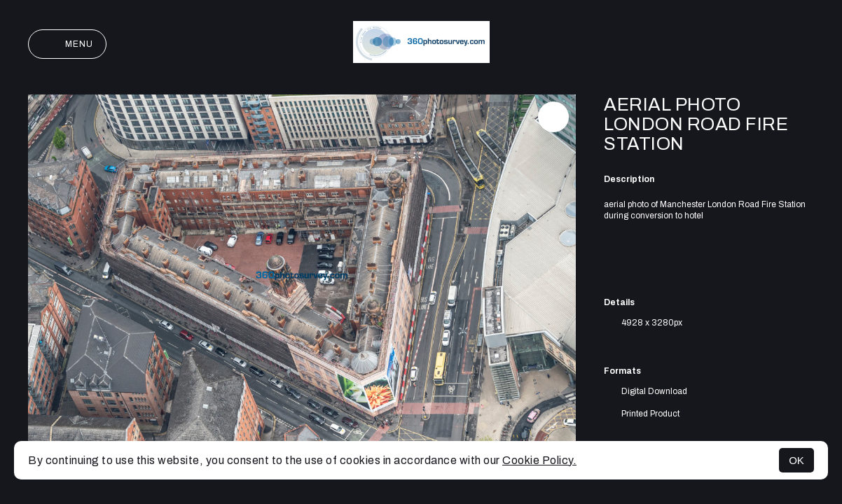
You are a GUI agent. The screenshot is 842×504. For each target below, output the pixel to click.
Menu (67, 44)
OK (796, 460)
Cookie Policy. (539, 460)
